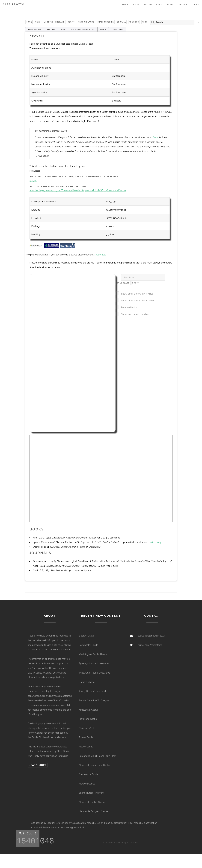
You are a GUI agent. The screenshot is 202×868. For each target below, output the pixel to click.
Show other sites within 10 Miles (138, 300)
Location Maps (153, 5)
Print (135, 283)
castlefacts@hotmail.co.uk (151, 636)
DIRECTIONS (117, 29)
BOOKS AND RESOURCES (83, 29)
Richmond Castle (88, 719)
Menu (38, 22)
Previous (134, 22)
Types (170, 5)
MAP (63, 29)
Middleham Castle (88, 710)
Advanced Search (40, 827)
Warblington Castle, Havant (93, 654)
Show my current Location (135, 314)
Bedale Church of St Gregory (94, 700)
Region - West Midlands (81, 22)
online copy (155, 542)
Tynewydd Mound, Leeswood (95, 663)
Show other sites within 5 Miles (137, 294)
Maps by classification (116, 823)
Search (183, 5)
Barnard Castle (87, 682)
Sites (136, 5)
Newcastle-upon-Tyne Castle (94, 765)
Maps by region (95, 823)
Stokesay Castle (87, 728)
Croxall (121, 22)
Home (125, 5)
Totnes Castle (86, 737)
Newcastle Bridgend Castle (93, 811)
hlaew (155, 137)
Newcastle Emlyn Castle (92, 802)
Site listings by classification (71, 823)
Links (83, 827)
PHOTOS (51, 29)
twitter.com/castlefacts (150, 645)
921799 (33, 181)
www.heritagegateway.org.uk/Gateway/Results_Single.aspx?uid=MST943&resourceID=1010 (78, 190)
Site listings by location (43, 823)
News (196, 5)
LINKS (103, 29)
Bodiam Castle (87, 636)
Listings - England (54, 22)
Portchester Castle (89, 645)
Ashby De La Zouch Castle (93, 691)
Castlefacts (13, 4)
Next (145, 22)
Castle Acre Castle (89, 774)
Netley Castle (86, 747)
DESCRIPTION (35, 29)
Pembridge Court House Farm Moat (98, 756)
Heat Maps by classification (143, 823)
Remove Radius (129, 307)
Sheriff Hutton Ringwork (91, 793)
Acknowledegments (69, 827)
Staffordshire (106, 22)
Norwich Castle (87, 784)
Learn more (38, 765)
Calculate (123, 283)
